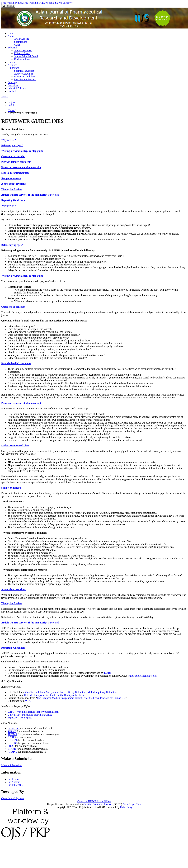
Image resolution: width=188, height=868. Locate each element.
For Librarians (15, 785)
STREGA (13, 743)
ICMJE (108, 673)
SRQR (11, 746)
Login (11, 105)
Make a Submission (11, 765)
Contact (12, 91)
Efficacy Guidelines (76, 692)
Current (12, 62)
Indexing (12, 82)
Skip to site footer (64, 3)
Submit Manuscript (24, 71)
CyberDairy (126, 807)
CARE (11, 737)
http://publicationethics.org (143, 676)
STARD (12, 749)
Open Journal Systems (13, 798)
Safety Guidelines (55, 692)
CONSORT (14, 729)
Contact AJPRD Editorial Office (94, 801)
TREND (12, 731)
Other (17, 45)
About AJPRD (22, 39)
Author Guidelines (24, 74)
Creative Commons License (98, 804)
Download (13, 85)
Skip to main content (12, 3)
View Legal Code (132, 804)
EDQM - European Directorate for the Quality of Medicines (55, 695)
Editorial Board (22, 53)
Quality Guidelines (35, 692)
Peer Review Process (25, 79)
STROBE (13, 740)
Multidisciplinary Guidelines (102, 692)
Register (12, 102)
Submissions (21, 42)
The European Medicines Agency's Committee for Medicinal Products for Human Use (81, 698)
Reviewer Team (22, 59)
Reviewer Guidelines (25, 77)
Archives (12, 65)
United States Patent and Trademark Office (30, 715)
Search (5, 97)
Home (11, 33)
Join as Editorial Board (26, 56)
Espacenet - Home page (20, 718)
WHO (28, 701)
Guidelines (13, 68)
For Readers (14, 779)
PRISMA (12, 734)
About (11, 36)
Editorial (12, 48)
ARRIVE (13, 752)
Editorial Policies (17, 88)
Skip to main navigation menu (39, 3)
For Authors (14, 782)
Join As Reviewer (23, 50)
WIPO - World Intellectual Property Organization (33, 712)
